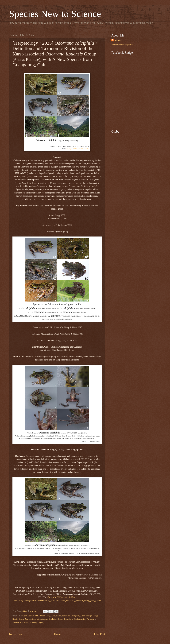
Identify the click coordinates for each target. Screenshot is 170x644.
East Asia (66, 616)
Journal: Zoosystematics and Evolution (41, 619)
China (59, 616)
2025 (37, 616)
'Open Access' (28, 616)
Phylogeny (91, 619)
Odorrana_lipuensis (57, 601)
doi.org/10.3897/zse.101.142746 (77, 149)
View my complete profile (122, 45)
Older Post (99, 634)
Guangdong (76, 616)
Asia (53, 616)
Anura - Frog (45, 616)
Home (58, 634)
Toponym (42, 622)
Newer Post (16, 634)
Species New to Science (55, 14)
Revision (24, 622)
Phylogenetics (80, 619)
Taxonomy (33, 622)
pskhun (118, 40)
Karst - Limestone (65, 619)
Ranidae (16, 622)
